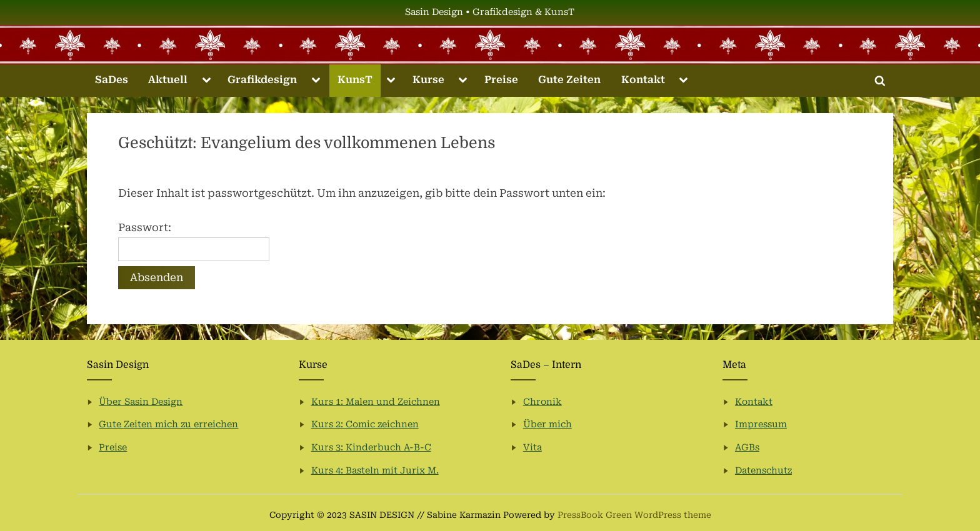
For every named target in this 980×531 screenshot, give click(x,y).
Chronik (542, 402)
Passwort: (194, 241)
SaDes (112, 80)
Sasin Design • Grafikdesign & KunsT (490, 12)
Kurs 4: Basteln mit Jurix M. (375, 471)
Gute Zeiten (569, 80)
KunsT (355, 80)
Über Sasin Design (141, 402)
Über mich (547, 424)
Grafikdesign (262, 80)
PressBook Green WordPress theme (634, 515)
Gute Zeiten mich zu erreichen (168, 424)
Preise (501, 80)
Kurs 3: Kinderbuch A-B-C (371, 448)
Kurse (428, 80)
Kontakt (643, 80)
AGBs (747, 448)
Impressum (761, 424)
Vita (532, 448)
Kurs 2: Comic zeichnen (365, 424)
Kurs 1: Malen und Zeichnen (376, 402)
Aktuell (168, 80)
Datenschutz (763, 471)
